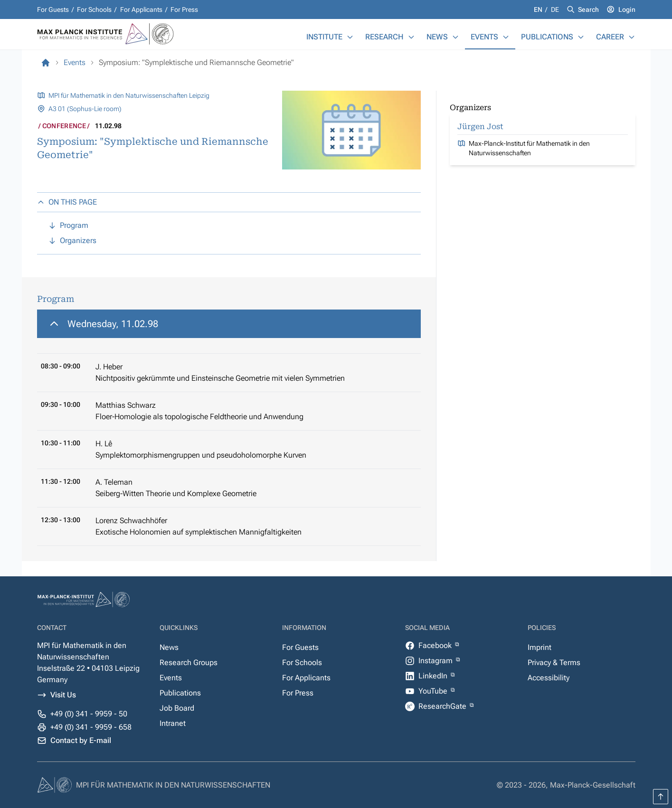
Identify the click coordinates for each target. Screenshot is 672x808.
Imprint (539, 647)
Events (484, 37)
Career (610, 37)
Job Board (177, 708)
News (437, 37)
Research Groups (189, 662)
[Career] (632, 37)
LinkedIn (434, 676)
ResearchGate (443, 706)
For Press (184, 9)
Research (384, 37)
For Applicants (141, 9)
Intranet (173, 723)
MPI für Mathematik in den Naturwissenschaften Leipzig (129, 95)
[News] (455, 37)
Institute (324, 37)
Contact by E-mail (81, 740)
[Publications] (581, 37)
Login (627, 9)
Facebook (436, 645)
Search (588, 9)
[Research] (411, 37)
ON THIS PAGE (67, 202)
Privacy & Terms (554, 662)
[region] (229, 428)
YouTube (434, 691)
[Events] (506, 37)
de (555, 9)
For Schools (94, 9)
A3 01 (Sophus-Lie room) (85, 109)
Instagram (436, 661)
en (539, 9)
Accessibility (549, 678)
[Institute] (350, 37)
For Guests (53, 9)
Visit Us (63, 695)
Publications (547, 37)
